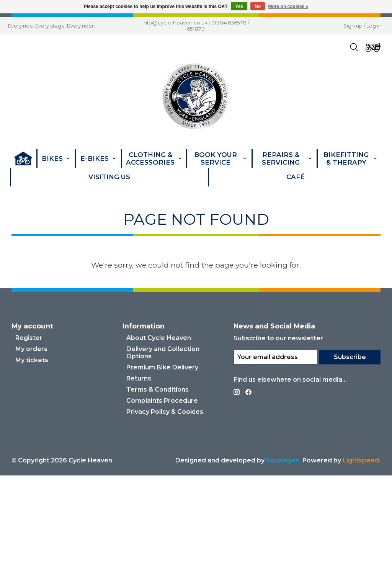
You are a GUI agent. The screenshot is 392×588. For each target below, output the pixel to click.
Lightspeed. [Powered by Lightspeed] (362, 573)
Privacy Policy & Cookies (165, 524)
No (258, 7)
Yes (239, 7)
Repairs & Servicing (287, 158)
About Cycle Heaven (159, 450)
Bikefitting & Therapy (350, 158)
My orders (31, 461)
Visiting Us (109, 177)
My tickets (32, 473)
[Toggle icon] (354, 48)
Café (296, 177)
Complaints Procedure (162, 513)
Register (29, 450)
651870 (196, 29)
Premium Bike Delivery (162, 480)
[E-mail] (275, 470)
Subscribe (349, 470)
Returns (139, 491)
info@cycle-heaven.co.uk (175, 23)
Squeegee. (283, 573)
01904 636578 (229, 23)
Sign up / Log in (363, 26)
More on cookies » (288, 7)
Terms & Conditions (158, 502)
